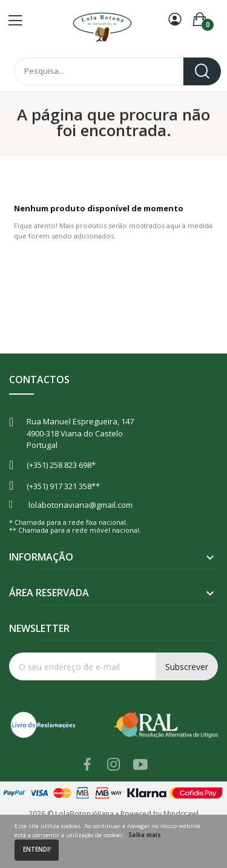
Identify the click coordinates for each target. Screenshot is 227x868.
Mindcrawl (181, 814)
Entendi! (37, 850)
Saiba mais (145, 835)
